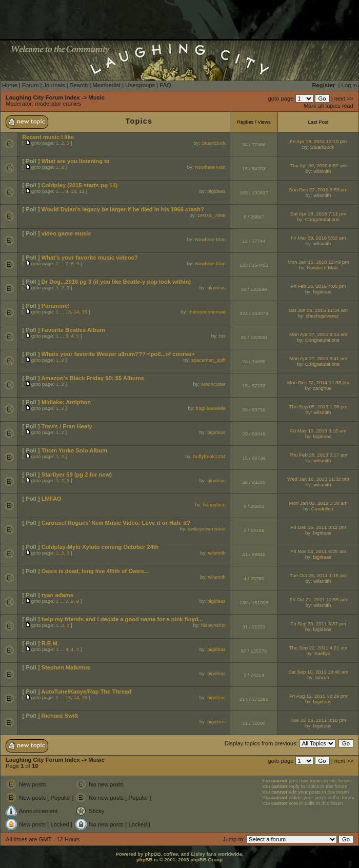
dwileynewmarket (207, 529)
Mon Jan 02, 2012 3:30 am (318, 503)
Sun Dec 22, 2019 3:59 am (318, 190)
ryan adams (57, 595)
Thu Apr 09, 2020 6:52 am (318, 165)
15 (84, 312)
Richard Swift (60, 716)
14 (76, 312)
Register (324, 85)
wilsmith (322, 171)
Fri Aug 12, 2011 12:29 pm (318, 696)
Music (96, 97)
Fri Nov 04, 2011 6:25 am (318, 551)
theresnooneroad (207, 312)
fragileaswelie (211, 408)
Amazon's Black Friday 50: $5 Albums (93, 378)
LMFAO (52, 499)
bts (222, 336)
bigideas (216, 191)
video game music (66, 233)
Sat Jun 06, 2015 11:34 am (318, 310)
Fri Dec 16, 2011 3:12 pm (318, 527)
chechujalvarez (322, 316)
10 (74, 191)
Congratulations (322, 219)
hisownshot (213, 625)
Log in (349, 85)
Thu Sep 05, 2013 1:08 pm (318, 407)
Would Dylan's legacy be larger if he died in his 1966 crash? (123, 209)
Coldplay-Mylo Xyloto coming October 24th (100, 547)
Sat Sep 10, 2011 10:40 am (318, 672)
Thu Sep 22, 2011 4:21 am (318, 648)
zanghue (322, 388)
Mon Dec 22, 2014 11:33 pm (318, 382)
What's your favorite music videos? (90, 258)
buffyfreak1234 (210, 456)
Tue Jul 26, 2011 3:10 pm (318, 720)
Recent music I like (48, 137)
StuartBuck (214, 143)
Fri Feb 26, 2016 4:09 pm (318, 286)
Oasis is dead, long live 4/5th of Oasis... (95, 571)
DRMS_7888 (212, 215)
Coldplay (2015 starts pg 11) (80, 185)
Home (10, 85)
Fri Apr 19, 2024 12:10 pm (318, 141)
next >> (344, 98)
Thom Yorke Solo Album (74, 450)
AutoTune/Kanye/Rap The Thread (86, 692)
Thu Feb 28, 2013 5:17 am (318, 455)
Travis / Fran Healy (67, 426)
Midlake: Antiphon (66, 402)
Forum (30, 85)
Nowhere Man (210, 167)
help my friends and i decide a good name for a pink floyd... (122, 619)
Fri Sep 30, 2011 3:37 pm (318, 624)
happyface (214, 505)
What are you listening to (76, 161)
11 (82, 191)
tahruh (322, 677)
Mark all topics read (328, 106)
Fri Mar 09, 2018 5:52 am (318, 238)
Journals (54, 85)
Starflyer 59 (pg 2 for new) (77, 475)
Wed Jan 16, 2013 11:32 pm (318, 479)
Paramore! (56, 306)
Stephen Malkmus (66, 667)
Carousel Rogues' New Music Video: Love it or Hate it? (116, 523)
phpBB (144, 860)
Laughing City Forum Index (43, 97)
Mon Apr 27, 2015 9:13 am (318, 334)
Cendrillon (322, 509)
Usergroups (140, 85)
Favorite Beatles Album (73, 330)
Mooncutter (213, 384)
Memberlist (106, 85)
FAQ (165, 85)
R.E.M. (50, 643)
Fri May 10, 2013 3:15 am (318, 431)
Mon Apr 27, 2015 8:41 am (318, 358)
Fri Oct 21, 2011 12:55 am (318, 599)
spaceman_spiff (208, 360)
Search (79, 85)
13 (68, 312)
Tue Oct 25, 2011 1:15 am (318, 575)
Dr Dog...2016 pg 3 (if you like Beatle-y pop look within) (116, 282)
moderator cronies (58, 104)
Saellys (322, 653)
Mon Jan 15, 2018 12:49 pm (318, 262)
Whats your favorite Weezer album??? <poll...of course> (118, 354)
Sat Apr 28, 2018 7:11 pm (318, 214)
